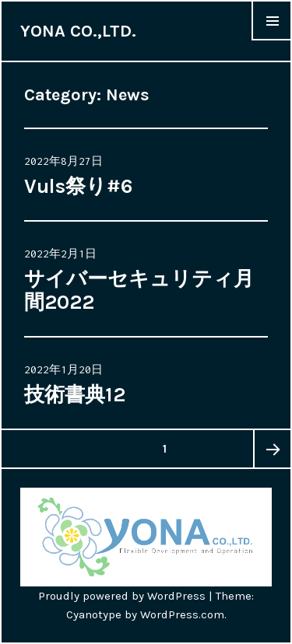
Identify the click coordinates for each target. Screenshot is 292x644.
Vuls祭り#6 (79, 186)
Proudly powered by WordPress (122, 596)
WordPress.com (182, 614)
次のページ (272, 449)
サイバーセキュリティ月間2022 (139, 290)
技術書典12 (75, 395)
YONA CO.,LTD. (78, 31)
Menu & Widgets (272, 40)
